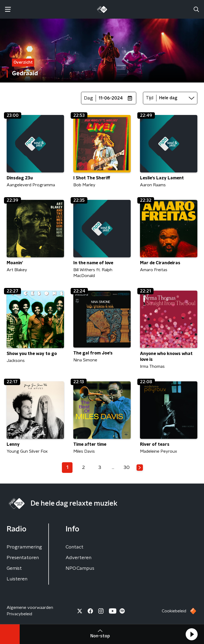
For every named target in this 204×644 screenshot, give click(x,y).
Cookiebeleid (174, 611)
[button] (192, 634)
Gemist (14, 568)
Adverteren (78, 558)
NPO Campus (80, 568)
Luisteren (17, 579)
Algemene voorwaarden (30, 608)
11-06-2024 (111, 98)
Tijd (150, 98)
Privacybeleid (19, 614)
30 (127, 468)
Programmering (24, 547)
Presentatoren (23, 558)
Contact (75, 547)
